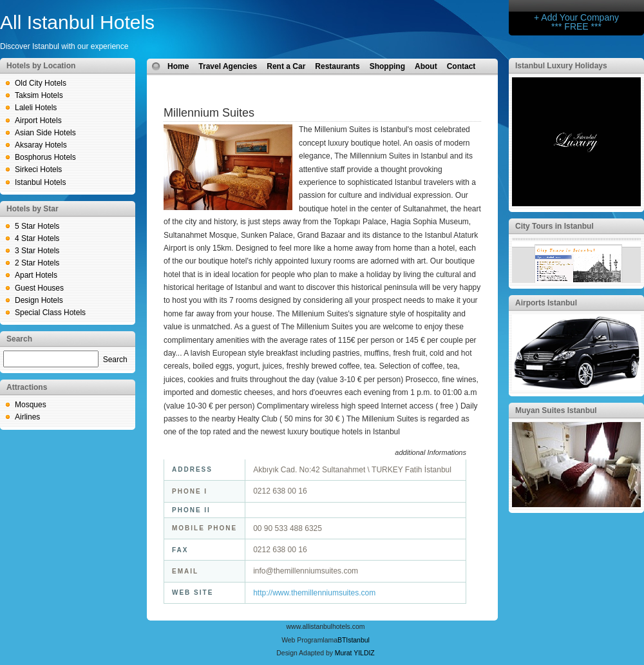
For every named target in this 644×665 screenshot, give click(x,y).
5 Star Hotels (37, 226)
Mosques (31, 405)
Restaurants (337, 66)
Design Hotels (39, 300)
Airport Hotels (38, 120)
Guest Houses (39, 288)
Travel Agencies (228, 66)
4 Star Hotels (37, 238)
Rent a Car (286, 66)
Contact (461, 66)
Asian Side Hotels (45, 133)
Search (115, 360)
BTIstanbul (354, 640)
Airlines (27, 417)
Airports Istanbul (546, 303)
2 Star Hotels (37, 263)
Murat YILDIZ (355, 653)
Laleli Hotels (36, 108)
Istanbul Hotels (40, 182)
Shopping (387, 66)
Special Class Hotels (50, 313)
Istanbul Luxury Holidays (561, 66)
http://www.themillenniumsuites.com (314, 593)
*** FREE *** (576, 26)
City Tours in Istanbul (554, 226)
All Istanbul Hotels (77, 22)
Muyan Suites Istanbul (556, 410)
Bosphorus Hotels (45, 157)
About (426, 66)
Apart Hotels (36, 275)
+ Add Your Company (576, 17)
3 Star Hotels (37, 251)
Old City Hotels (41, 83)
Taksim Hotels (39, 95)
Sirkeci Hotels (38, 169)
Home (178, 66)
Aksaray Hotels (41, 145)
